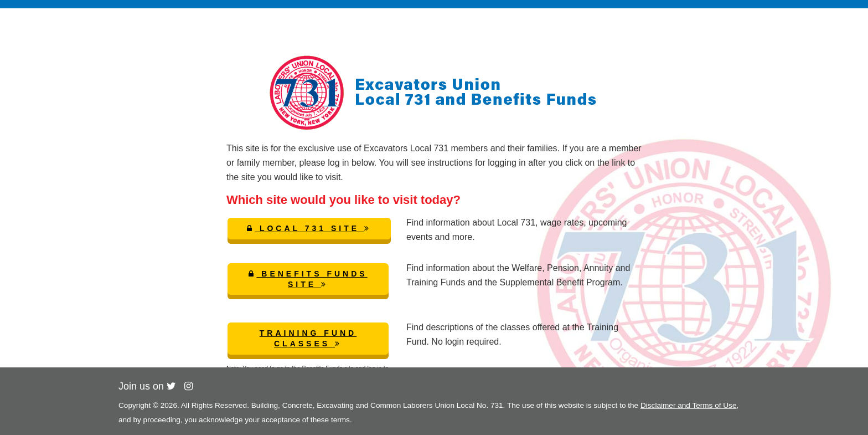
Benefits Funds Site (308, 279)
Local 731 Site (309, 228)
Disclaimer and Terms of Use (689, 405)
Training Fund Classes (308, 338)
